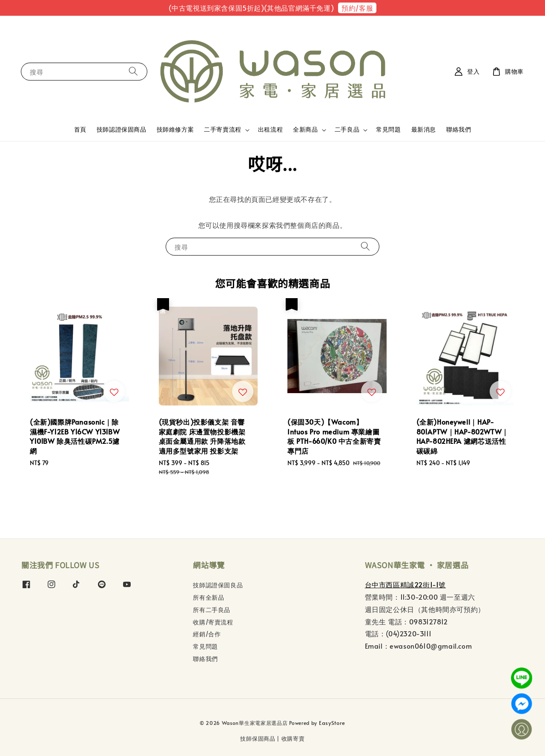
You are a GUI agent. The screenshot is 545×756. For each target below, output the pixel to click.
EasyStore (332, 723)
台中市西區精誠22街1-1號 (405, 584)
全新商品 (305, 129)
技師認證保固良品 (218, 585)
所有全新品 (208, 597)
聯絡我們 (459, 129)
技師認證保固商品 (122, 129)
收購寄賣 (293, 739)
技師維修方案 (175, 129)
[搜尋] (133, 71)
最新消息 (424, 129)
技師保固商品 (258, 739)
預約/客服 (357, 8)
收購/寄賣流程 (213, 622)
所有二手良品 (212, 610)
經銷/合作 (207, 634)
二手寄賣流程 (223, 129)
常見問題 (388, 129)
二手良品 (347, 129)
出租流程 (270, 129)
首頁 (80, 129)
